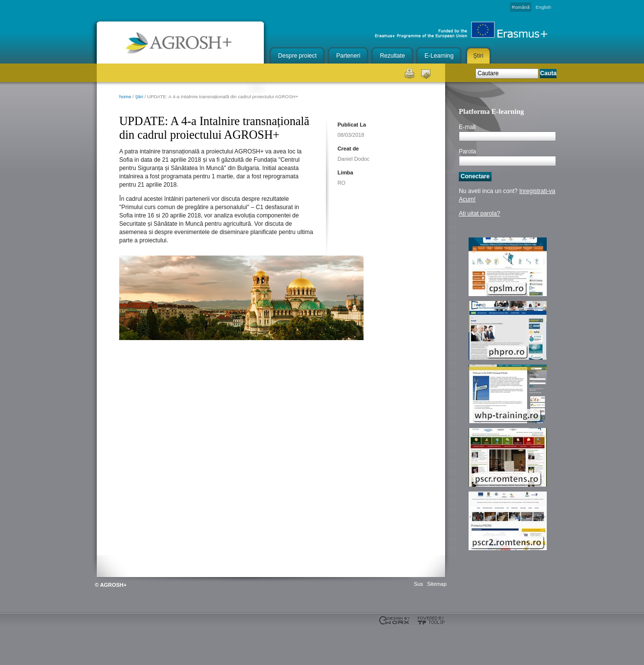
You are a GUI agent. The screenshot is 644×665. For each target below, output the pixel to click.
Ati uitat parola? (479, 214)
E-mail (467, 127)
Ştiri (478, 56)
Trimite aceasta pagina (426, 73)
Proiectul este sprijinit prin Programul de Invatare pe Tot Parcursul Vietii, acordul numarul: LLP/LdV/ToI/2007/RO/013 (100, 641)
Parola (467, 151)
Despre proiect (297, 56)
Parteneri (348, 56)
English (543, 7)
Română (521, 7)
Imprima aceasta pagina (409, 73)
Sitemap (437, 584)
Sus (419, 584)
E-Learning (439, 56)
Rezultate (392, 56)
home (125, 97)
